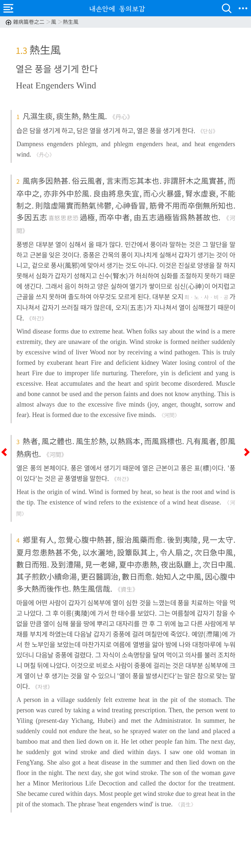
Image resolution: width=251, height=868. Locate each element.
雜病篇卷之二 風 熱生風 (42, 22)
